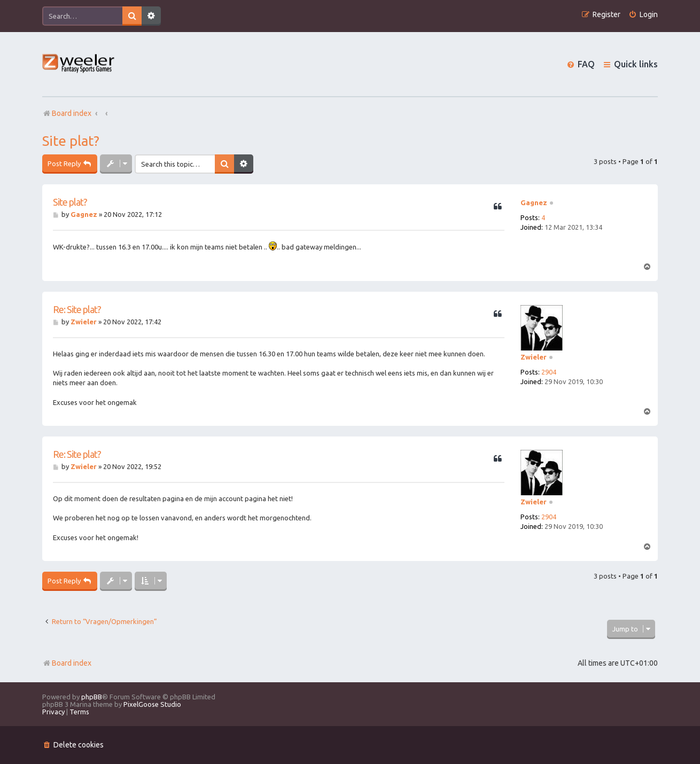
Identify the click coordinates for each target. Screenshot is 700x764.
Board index (67, 663)
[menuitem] (643, 15)
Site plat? (71, 141)
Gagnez (534, 202)
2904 (549, 372)
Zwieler (534, 357)
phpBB (92, 697)
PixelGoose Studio (152, 704)
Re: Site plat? (77, 309)
